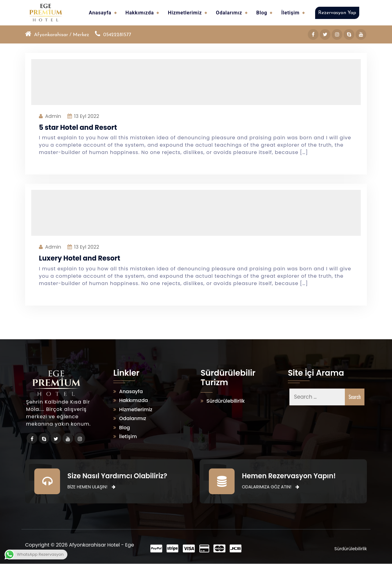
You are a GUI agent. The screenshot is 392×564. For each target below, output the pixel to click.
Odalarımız (229, 13)
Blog (262, 13)
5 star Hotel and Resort (78, 128)
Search (355, 397)
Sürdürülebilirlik (226, 401)
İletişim (290, 13)
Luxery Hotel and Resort (79, 259)
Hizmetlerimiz (185, 13)
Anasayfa (100, 13)
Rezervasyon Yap (337, 13)
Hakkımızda (140, 13)
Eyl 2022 (87, 116)
